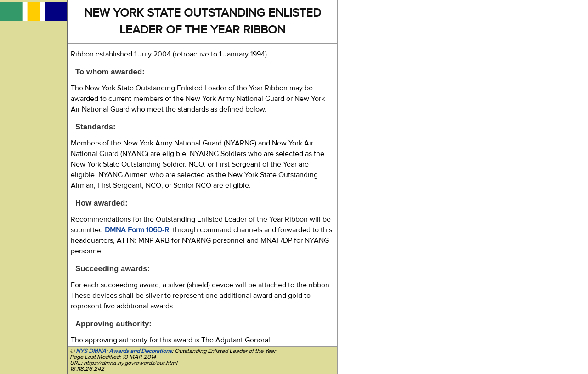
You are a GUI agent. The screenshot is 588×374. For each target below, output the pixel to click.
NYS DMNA (91, 351)
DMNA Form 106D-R (137, 230)
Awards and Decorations (140, 351)
